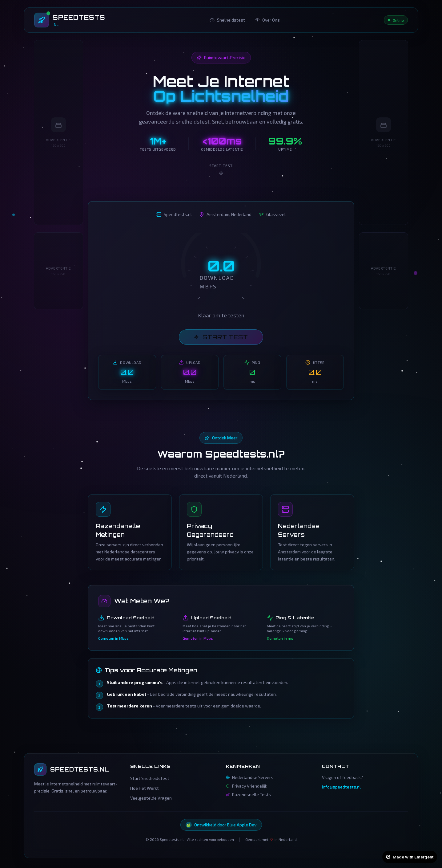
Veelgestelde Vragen (151, 798)
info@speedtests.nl (341, 787)
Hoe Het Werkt (145, 788)
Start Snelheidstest (150, 778)
